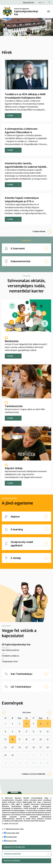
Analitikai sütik (11, 838)
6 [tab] (38, 38)
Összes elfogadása (12, 862)
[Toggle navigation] (49, 11)
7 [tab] (40, 38)
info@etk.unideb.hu (11, 656)
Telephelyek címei (10, 661)
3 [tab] (31, 38)
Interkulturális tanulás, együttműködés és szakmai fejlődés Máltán (26, 167)
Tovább (10, 116)
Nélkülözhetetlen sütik (15, 830)
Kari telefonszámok (10, 650)
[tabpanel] (26, 27)
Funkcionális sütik (13, 834)
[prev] (4, 713)
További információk (10, 824)
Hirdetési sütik (11, 842)
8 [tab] (42, 38)
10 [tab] (46, 38)
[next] (49, 713)
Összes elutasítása (12, 855)
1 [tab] (27, 38)
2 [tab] (29, 38)
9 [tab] (44, 38)
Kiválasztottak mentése (14, 848)
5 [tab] (35, 38)
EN (43, 3)
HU (40, 3)
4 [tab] (33, 38)
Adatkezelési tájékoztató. (14, 822)
